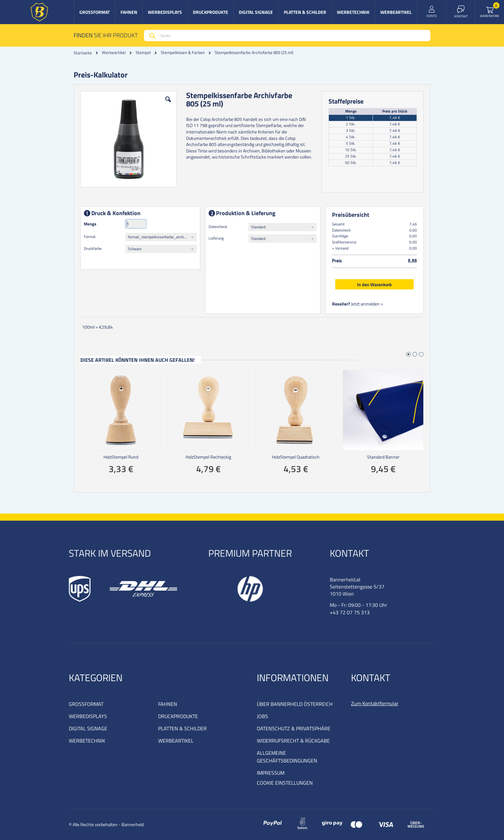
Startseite (83, 53)
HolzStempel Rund (121, 457)
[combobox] (287, 36)
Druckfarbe (93, 248)
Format (90, 237)
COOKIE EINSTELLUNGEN (285, 783)
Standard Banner (383, 457)
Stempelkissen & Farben (183, 53)
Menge (90, 224)
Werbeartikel (114, 53)
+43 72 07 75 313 (350, 612)
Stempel (143, 53)
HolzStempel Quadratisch (296, 457)
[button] (168, 104)
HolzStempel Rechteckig (208, 457)
